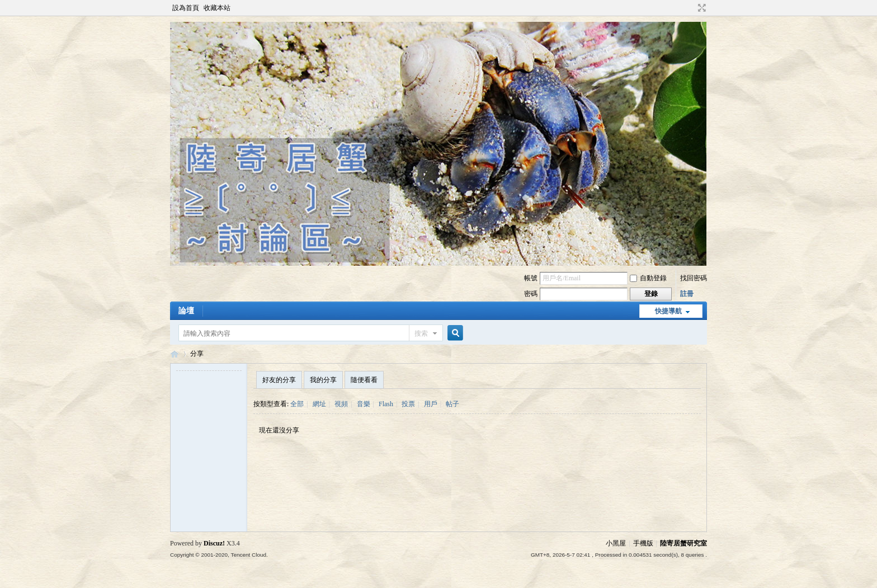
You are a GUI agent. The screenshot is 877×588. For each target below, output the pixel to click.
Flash (386, 404)
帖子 (452, 404)
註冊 (687, 294)
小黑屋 (616, 543)
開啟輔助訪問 (691, 8)
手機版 (643, 543)
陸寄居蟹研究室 (683, 543)
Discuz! (214, 543)
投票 (408, 404)
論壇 (186, 311)
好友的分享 (279, 380)
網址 (319, 404)
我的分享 (323, 380)
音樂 (364, 404)
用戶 (431, 404)
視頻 (341, 404)
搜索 (421, 333)
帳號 (531, 278)
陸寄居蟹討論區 (175, 354)
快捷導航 (668, 311)
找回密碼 (694, 278)
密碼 (531, 294)
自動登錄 (648, 278)
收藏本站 (217, 8)
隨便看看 (364, 380)
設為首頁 (186, 8)
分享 (197, 354)
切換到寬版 (701, 8)
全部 (297, 404)
